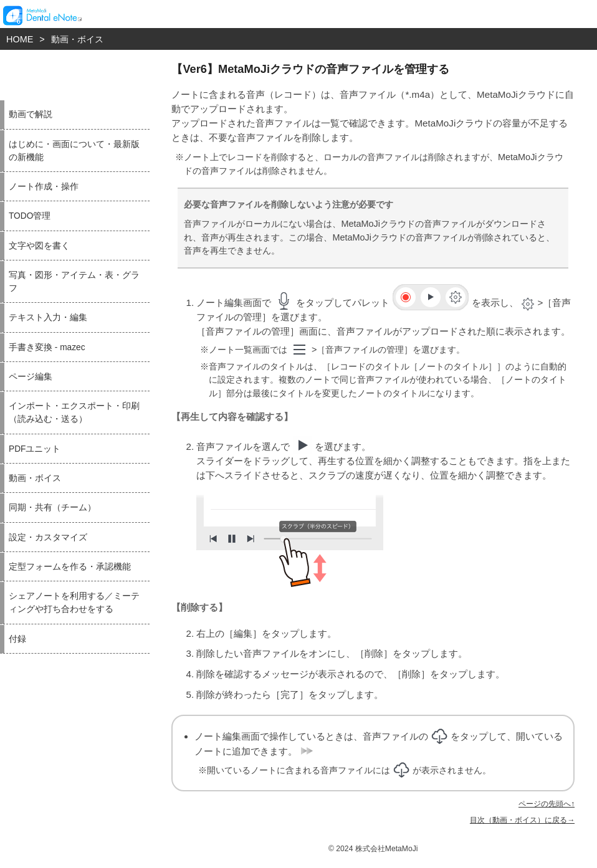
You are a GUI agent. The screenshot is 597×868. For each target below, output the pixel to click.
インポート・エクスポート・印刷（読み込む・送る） (74, 413)
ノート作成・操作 (44, 187)
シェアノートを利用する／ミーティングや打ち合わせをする (74, 603)
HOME (20, 39)
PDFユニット (35, 449)
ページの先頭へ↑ (547, 804)
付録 (17, 639)
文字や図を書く (39, 246)
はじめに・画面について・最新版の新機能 (74, 151)
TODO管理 (30, 216)
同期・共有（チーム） (52, 508)
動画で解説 (31, 114)
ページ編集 (31, 377)
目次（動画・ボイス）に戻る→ (522, 820)
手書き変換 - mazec (47, 347)
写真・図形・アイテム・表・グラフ (74, 282)
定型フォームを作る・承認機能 (70, 567)
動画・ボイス (77, 39)
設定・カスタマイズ (48, 537)
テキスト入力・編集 (48, 317)
